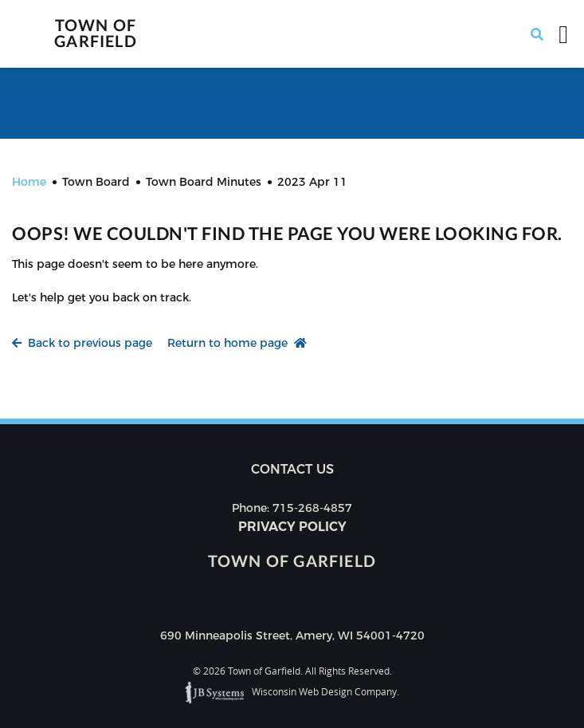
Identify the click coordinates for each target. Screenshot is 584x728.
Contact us (292, 469)
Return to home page (237, 343)
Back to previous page (82, 343)
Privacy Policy (292, 527)
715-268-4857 (312, 508)
